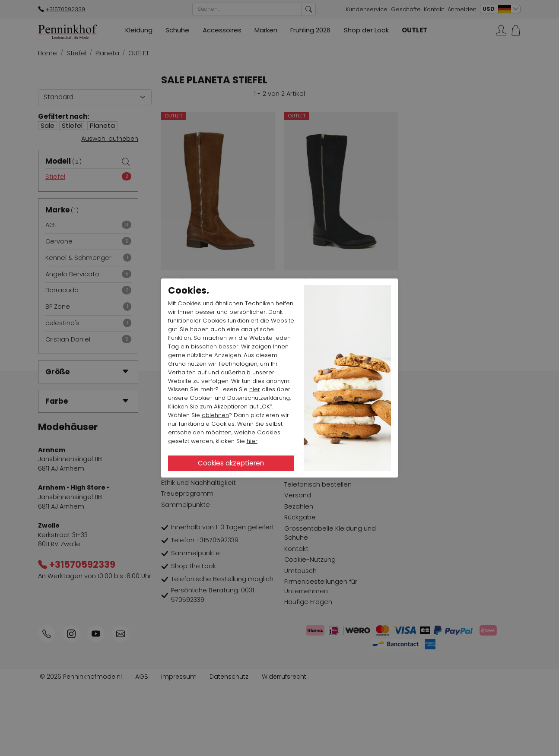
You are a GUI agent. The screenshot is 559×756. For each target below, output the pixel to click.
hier (255, 389)
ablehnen (215, 415)
